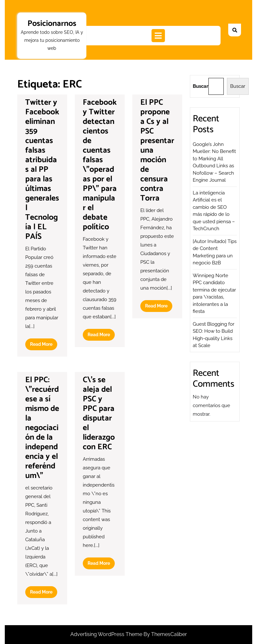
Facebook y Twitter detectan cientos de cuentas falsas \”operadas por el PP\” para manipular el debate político (100, 165)
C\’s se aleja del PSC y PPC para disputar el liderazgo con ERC (99, 413)
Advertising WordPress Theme (107, 634)
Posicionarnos (52, 24)
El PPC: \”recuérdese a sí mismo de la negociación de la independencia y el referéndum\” (42, 428)
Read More (44, 345)
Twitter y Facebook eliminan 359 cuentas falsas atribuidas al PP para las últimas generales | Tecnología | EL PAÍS (42, 170)
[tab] (158, 36)
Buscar (201, 86)
